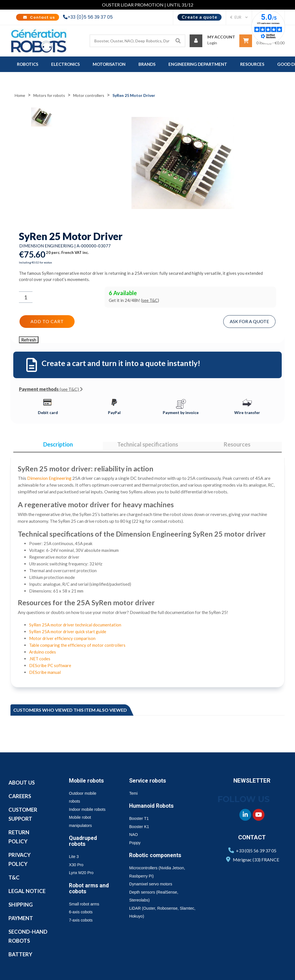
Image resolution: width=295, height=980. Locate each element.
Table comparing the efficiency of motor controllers (77, 647)
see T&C (150, 300)
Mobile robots (88, 782)
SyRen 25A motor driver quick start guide (68, 633)
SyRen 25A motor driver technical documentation (75, 626)
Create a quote (199, 17)
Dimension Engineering (49, 480)
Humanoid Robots (153, 807)
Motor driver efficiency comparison (62, 640)
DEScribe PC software (50, 667)
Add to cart (47, 321)
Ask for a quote (250, 321)
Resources (237, 445)
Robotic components (158, 857)
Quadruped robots (84, 843)
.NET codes (40, 660)
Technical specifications (148, 445)
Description (58, 445)
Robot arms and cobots (90, 890)
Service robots (149, 782)
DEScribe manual (45, 674)
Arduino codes (43, 654)
